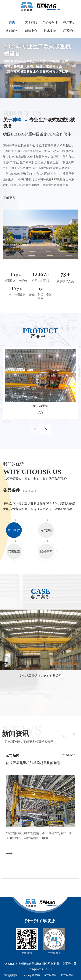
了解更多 (9, 198)
